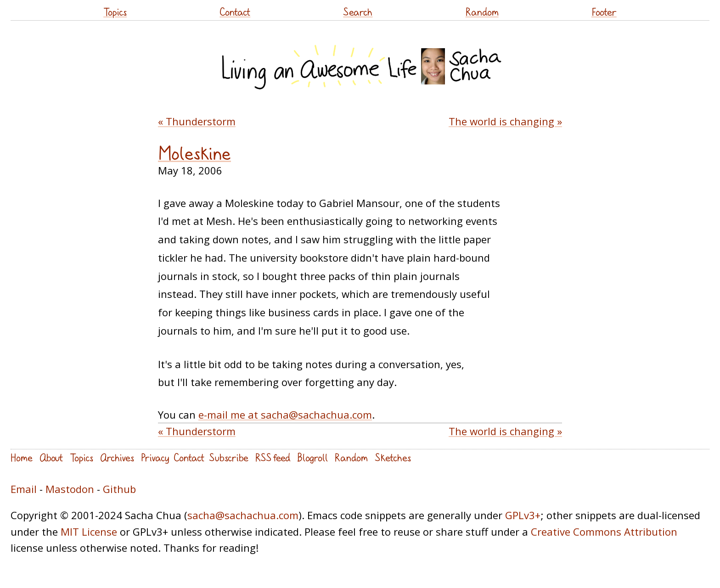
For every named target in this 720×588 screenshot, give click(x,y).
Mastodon (70, 489)
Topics (115, 12)
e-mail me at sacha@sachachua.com (285, 414)
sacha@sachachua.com (243, 515)
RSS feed (273, 457)
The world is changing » (505, 121)
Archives (117, 457)
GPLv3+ (523, 515)
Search (358, 12)
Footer (604, 12)
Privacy (155, 457)
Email (24, 489)
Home (22, 457)
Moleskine (194, 153)
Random (482, 12)
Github (119, 489)
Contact (235, 12)
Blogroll (312, 457)
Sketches (393, 457)
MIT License (89, 532)
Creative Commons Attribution (604, 532)
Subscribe (229, 457)
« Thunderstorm (197, 121)
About (51, 457)
